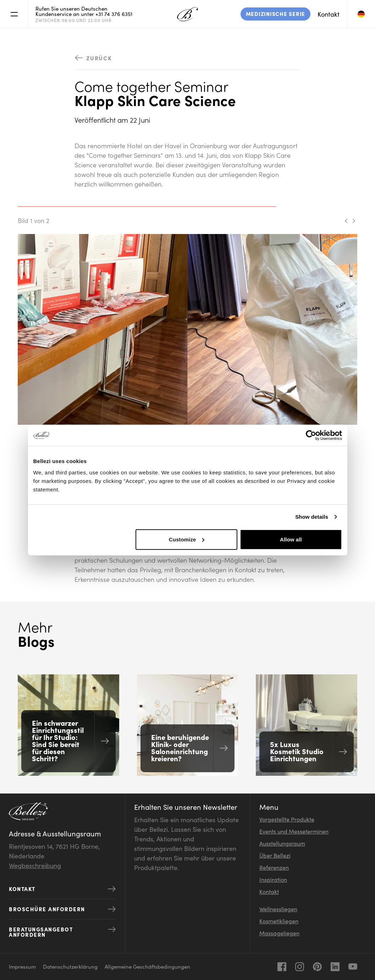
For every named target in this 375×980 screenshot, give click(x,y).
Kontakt (329, 14)
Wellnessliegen (278, 909)
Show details (312, 517)
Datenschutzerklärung (70, 966)
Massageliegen (279, 933)
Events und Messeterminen (294, 831)
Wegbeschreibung (35, 865)
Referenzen (274, 867)
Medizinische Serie (276, 14)
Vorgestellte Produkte (287, 819)
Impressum (22, 966)
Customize (187, 539)
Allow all (291, 539)
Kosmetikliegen (279, 921)
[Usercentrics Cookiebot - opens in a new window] (311, 435)
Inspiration (273, 879)
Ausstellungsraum (282, 843)
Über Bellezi (275, 855)
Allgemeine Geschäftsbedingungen (147, 966)
